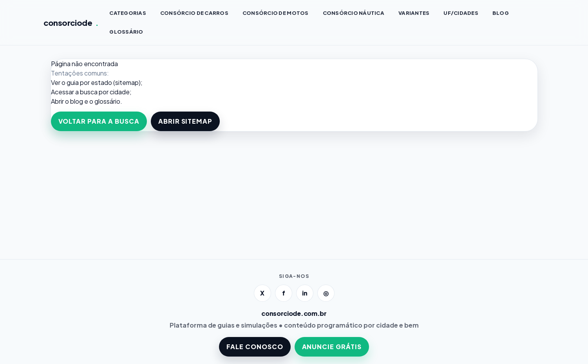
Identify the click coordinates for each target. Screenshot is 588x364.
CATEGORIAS (128, 13)
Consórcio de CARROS (194, 13)
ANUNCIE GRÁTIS (332, 347)
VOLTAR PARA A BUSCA (99, 121)
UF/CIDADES (461, 13)
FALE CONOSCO (255, 347)
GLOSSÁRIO (126, 32)
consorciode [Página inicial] (71, 23)
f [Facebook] (284, 293)
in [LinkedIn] (305, 293)
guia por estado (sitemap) (104, 82)
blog (77, 101)
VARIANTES (414, 13)
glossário (107, 101)
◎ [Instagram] (326, 293)
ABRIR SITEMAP (185, 121)
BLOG (501, 13)
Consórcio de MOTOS (276, 13)
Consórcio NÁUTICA (354, 13)
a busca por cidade (102, 92)
